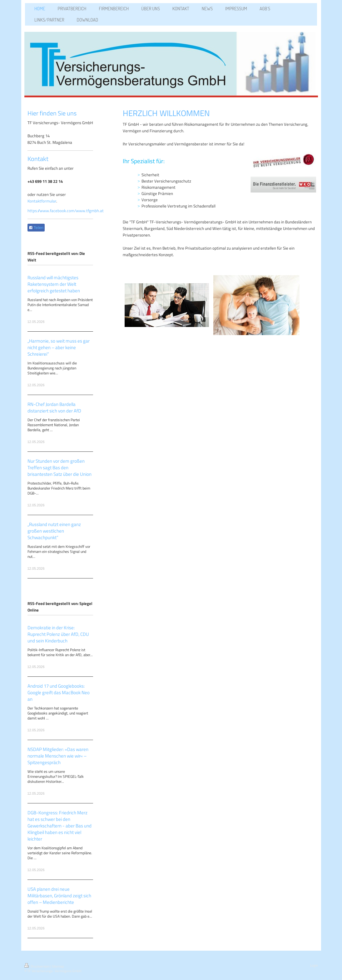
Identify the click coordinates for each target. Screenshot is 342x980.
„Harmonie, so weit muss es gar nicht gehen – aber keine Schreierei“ (59, 347)
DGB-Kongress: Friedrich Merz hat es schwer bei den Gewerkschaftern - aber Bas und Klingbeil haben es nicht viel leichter (59, 826)
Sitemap (58, 966)
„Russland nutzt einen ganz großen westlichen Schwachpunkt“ (54, 531)
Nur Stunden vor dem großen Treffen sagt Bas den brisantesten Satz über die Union (59, 468)
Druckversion (37, 966)
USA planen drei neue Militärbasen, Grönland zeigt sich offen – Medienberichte (59, 896)
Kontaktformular (42, 201)
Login (314, 965)
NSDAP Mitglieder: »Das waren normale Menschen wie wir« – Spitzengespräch (58, 756)
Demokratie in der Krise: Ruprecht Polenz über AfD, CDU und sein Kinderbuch (58, 634)
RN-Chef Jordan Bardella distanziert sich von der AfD (54, 407)
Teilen (36, 228)
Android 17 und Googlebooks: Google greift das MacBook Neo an (59, 692)
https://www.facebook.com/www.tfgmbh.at (66, 211)
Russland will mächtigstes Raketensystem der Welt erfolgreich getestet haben (54, 284)
